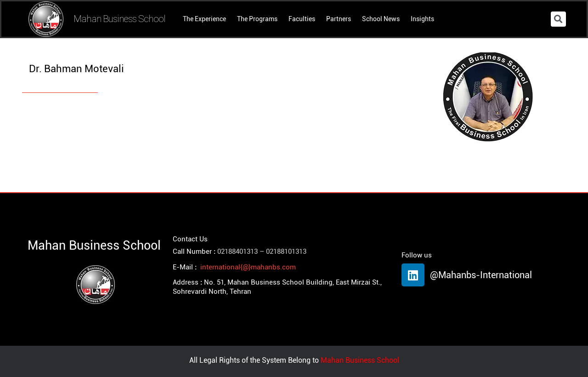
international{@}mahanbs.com (248, 267)
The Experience (204, 19)
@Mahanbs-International (481, 275)
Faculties (302, 19)
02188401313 (237, 251)
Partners (339, 19)
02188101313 (286, 251)
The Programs (257, 19)
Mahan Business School (119, 19)
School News (381, 19)
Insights (422, 19)
